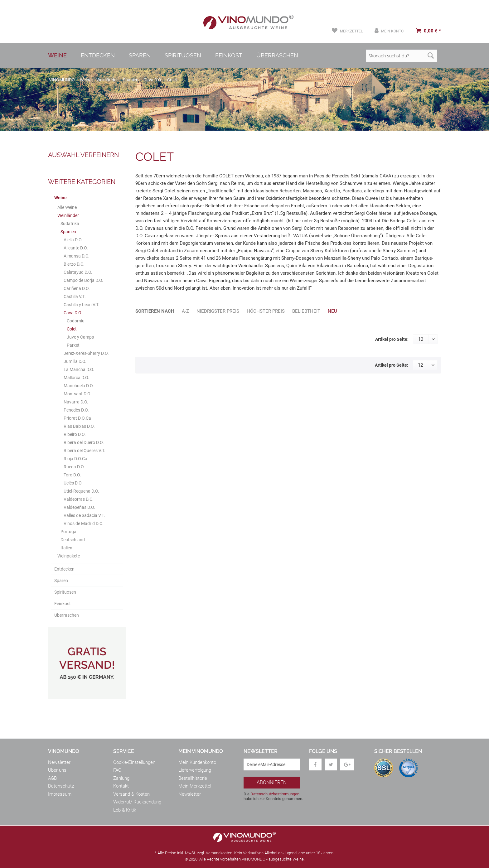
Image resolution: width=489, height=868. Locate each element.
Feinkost (63, 604)
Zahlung (121, 778)
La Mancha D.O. (79, 369)
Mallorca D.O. (76, 378)
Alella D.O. (73, 240)
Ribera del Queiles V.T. (85, 451)
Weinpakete (69, 556)
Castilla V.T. (75, 297)
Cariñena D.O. (77, 288)
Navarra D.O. (76, 402)
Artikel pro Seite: (392, 339)
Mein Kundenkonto (197, 762)
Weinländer (68, 215)
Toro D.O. (72, 475)
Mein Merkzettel (195, 786)
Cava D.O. (73, 313)
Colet (72, 329)
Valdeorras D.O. (79, 499)
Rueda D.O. (74, 467)
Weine (61, 198)
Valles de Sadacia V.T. (84, 515)
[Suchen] (431, 56)
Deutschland (73, 540)
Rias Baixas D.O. (79, 426)
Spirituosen (65, 592)
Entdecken (64, 569)
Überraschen (67, 615)
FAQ (117, 770)
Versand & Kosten (131, 794)
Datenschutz (61, 786)
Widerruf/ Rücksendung (137, 802)
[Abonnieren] (271, 783)
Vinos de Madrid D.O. (84, 523)
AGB (52, 778)
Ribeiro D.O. (75, 434)
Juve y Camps (80, 337)
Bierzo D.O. (74, 264)
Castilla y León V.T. (82, 305)
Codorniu (76, 321)
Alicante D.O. (76, 248)
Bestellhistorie (193, 778)
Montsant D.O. (77, 394)
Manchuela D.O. (79, 386)
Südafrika (70, 224)
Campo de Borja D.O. (83, 280)
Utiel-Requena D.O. (81, 491)
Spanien (68, 232)
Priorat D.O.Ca (77, 418)
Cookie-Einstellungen (134, 762)
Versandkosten (219, 853)
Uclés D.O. (73, 483)
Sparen (61, 581)
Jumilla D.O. (75, 361)
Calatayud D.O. (78, 272)
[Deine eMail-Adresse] (271, 764)
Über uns (57, 770)
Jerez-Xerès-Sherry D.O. (86, 353)
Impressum (60, 794)
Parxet (73, 345)
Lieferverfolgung (195, 770)
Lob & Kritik (125, 810)
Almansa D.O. (77, 256)
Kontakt (121, 786)
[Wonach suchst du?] (402, 56)
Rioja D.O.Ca (75, 459)
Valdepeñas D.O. (79, 507)
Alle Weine (67, 207)
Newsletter (59, 762)
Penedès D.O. (76, 410)
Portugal (69, 532)
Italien (66, 548)
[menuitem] (347, 31)
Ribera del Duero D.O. (84, 442)
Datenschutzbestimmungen (275, 794)
